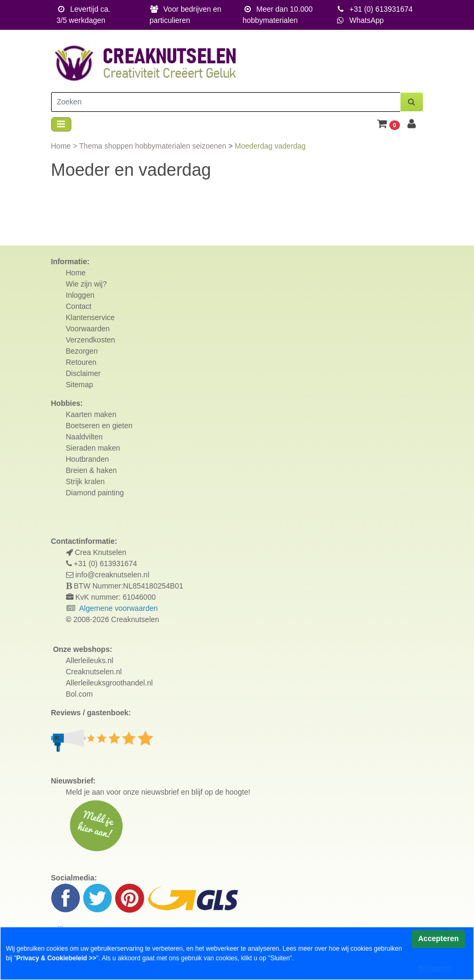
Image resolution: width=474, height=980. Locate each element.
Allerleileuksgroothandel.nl (109, 683)
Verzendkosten (91, 340)
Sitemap (80, 385)
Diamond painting (95, 493)
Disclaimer (83, 373)
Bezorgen (82, 351)
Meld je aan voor (94, 792)
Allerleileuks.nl (90, 660)
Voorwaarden (88, 329)
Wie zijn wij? (87, 284)
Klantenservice (91, 317)
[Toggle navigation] (61, 124)
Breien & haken (92, 470)
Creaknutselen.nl (94, 672)
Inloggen (80, 295)
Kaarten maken (91, 414)
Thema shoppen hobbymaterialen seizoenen (154, 146)
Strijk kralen (85, 481)
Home (62, 146)
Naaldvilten (84, 437)
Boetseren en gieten (99, 426)
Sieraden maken (93, 448)
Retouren (81, 362)
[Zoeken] (226, 102)
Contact (79, 306)
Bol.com (80, 694)
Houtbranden (88, 459)
